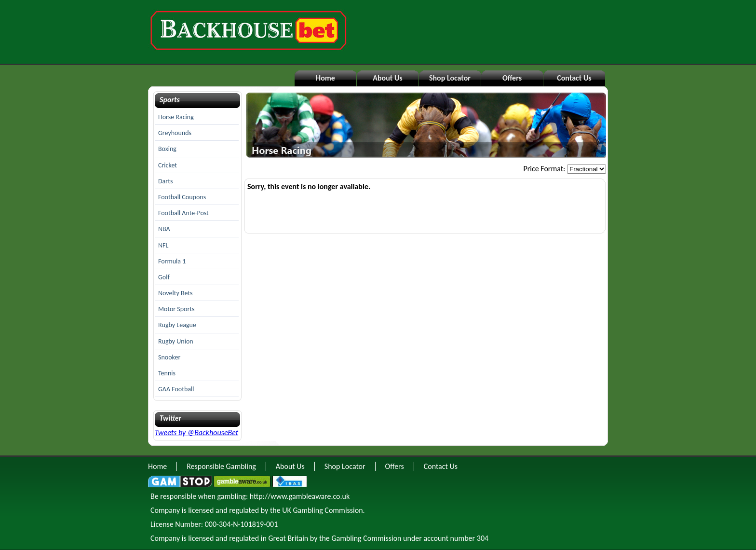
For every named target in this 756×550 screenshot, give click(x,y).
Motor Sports (176, 309)
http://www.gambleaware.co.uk (300, 496)
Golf (164, 277)
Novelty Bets (175, 293)
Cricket (168, 165)
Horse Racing (176, 117)
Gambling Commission (366, 538)
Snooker (169, 357)
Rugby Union (176, 341)
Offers (512, 78)
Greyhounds (175, 133)
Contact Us (574, 78)
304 (483, 538)
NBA (164, 229)
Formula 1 (172, 261)
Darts (165, 181)
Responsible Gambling (221, 466)
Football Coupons (182, 197)
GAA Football (176, 389)
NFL (163, 245)
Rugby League (177, 325)
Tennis (167, 373)
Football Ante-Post (183, 213)
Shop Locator (450, 78)
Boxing (167, 149)
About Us (387, 78)
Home (325, 78)
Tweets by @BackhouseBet (196, 433)
